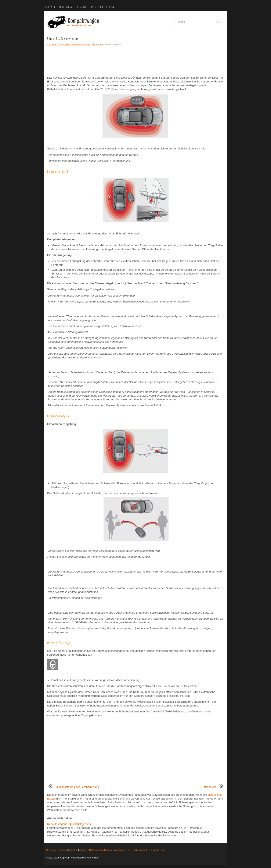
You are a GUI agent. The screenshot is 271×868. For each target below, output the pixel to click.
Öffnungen (97, 45)
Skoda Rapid (82, 7)
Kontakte (73, 850)
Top (54, 850)
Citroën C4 (50, 7)
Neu (48, 850)
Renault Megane (65, 7)
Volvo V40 (110, 7)
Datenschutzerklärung (100, 850)
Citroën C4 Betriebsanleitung (75, 45)
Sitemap (62, 850)
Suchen (83, 850)
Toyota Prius (159, 850)
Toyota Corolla (96, 7)
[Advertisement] (136, 61)
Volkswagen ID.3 (122, 850)
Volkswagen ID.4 (142, 850)
